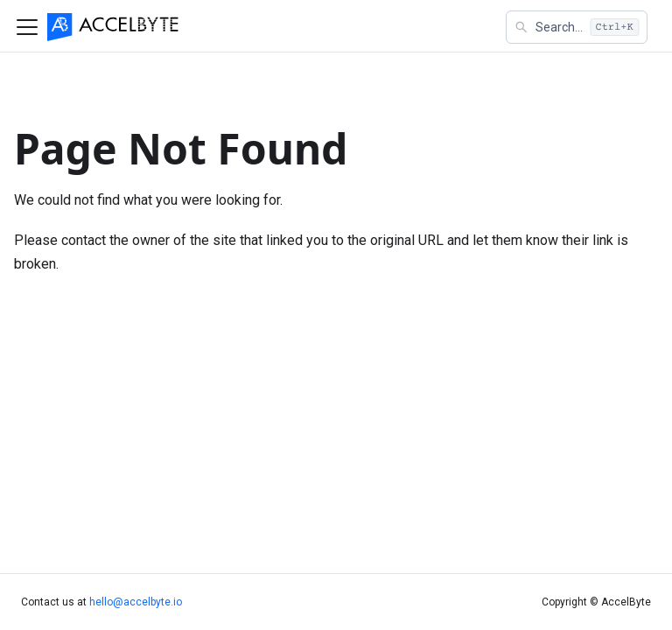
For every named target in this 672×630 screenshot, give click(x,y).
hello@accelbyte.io (136, 602)
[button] (577, 27)
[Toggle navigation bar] (27, 27)
